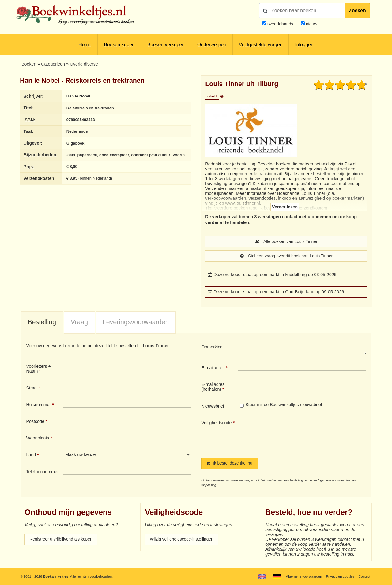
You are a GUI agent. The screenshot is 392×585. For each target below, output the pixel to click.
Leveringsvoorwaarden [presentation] (136, 323)
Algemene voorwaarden (334, 481)
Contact (364, 576)
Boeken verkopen (166, 45)
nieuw (311, 24)
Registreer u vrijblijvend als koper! (62, 540)
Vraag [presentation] (79, 323)
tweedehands (280, 24)
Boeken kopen (119, 45)
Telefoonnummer (42, 472)
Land (31, 455)
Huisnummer (38, 405)
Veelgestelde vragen (261, 45)
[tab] (42, 323)
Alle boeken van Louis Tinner (286, 242)
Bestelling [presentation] (42, 323)
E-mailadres (213, 368)
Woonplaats (38, 439)
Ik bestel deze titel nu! (231, 464)
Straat (32, 389)
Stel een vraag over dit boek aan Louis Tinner (286, 256)
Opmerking (212, 348)
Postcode (35, 422)
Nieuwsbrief (213, 407)
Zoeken (357, 11)
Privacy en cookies (339, 576)
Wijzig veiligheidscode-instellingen (183, 540)
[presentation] (289, 434)
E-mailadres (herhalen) (213, 387)
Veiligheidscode (216, 423)
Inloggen (304, 45)
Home (85, 45)
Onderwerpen (212, 45)
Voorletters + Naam (38, 369)
